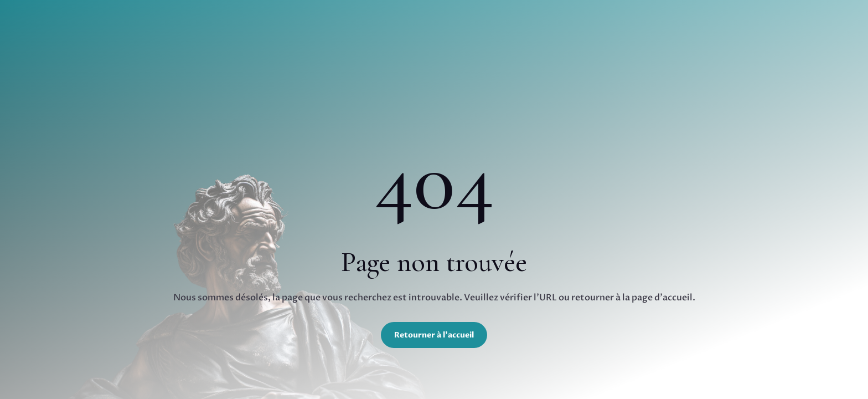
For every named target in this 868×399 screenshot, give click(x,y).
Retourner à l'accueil (434, 335)
